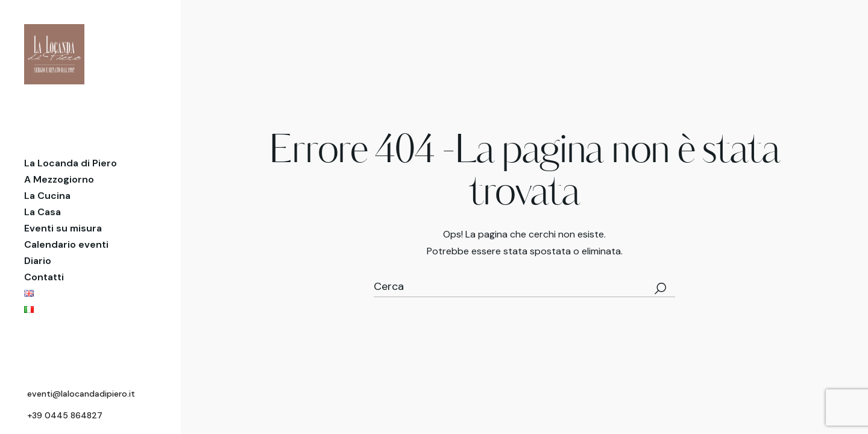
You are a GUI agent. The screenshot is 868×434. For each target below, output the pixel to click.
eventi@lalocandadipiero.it (81, 394)
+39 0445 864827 (65, 415)
